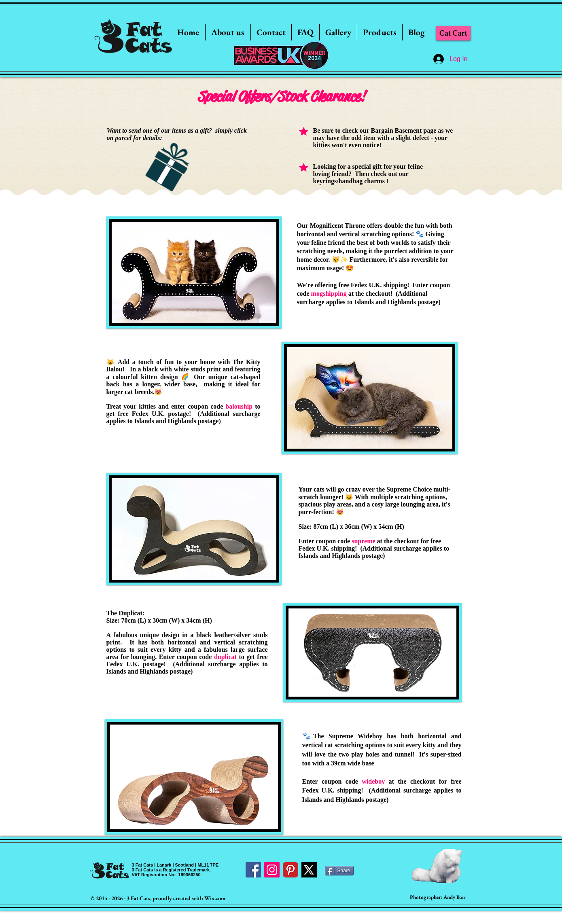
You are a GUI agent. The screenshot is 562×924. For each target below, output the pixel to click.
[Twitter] (309, 870)
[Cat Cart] (453, 33)
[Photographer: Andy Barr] (438, 898)
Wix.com (215, 898)
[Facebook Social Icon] (253, 870)
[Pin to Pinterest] (124, 229)
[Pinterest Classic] (291, 870)
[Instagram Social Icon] (272, 870)
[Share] (339, 871)
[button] (338, 32)
